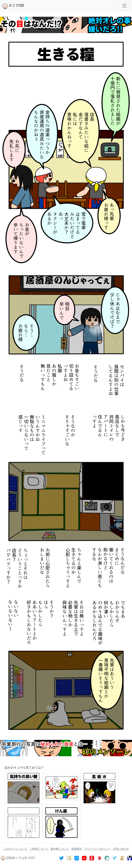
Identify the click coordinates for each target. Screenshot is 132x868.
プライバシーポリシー (98, 849)
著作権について (60, 849)
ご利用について (39, 849)
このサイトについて (16, 849)
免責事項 (77, 849)
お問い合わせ (121, 849)
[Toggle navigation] (124, 6)
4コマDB (13, 6)
